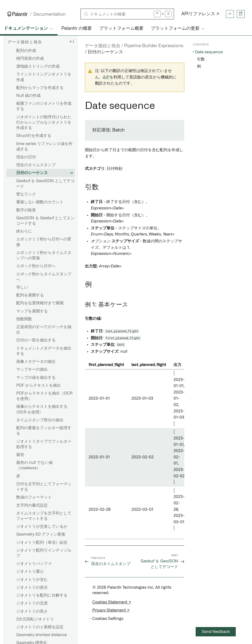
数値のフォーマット (34, 497)
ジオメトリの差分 (32, 587)
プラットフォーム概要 (121, 29)
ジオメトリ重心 (30, 571)
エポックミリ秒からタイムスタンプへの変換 (44, 255)
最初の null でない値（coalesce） (34, 465)
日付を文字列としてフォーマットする (44, 487)
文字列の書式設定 (32, 505)
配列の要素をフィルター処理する (44, 431)
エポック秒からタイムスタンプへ (44, 277)
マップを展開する (32, 311)
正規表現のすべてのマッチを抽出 (44, 330)
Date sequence (209, 52)
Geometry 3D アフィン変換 (41, 534)
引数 (201, 59)
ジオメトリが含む (32, 580)
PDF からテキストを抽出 (39, 385)
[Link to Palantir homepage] (18, 14)
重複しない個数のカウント (40, 202)
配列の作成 (26, 51)
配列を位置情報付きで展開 (40, 303)
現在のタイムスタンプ (36, 165)
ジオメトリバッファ (34, 564)
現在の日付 (26, 157)
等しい (22, 287)
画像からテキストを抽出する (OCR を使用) (42, 409)
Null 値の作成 (28, 96)
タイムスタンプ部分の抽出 (40, 420)
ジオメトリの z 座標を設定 (40, 627)
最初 (20, 455)
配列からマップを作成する (40, 88)
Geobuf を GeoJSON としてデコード (45, 184)
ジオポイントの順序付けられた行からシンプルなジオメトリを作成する (44, 122)
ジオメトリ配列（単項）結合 (42, 542)
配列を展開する (30, 295)
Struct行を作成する (34, 136)
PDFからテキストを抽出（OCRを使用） (44, 396)
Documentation (49, 14)
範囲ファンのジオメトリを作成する (44, 106)
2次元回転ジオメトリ (35, 619)
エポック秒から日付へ (36, 266)
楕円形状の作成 (30, 59)
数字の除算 (26, 210)
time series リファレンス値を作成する (44, 146)
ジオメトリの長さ (32, 611)
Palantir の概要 (77, 29)
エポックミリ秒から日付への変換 (44, 242)
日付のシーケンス (32, 173)
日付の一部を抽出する (36, 340)
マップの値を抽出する (36, 378)
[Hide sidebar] (72, 41)
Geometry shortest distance (41, 635)
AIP (106, 77)
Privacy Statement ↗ (111, 610)
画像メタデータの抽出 (36, 362)
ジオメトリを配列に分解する (42, 595)
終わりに (24, 231)
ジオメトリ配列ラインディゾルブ (44, 553)
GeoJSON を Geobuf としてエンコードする (45, 221)
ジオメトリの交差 (32, 603)
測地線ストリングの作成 (38, 66)
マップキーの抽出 (32, 369)
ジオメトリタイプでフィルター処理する (44, 444)
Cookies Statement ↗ (112, 602)
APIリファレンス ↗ (200, 14)
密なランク (26, 194)
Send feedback (216, 632)
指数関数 (24, 319)
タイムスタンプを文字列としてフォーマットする (44, 516)
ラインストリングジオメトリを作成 (44, 77)
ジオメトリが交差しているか (42, 527)
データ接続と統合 (103, 46)
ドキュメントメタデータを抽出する (44, 351)
